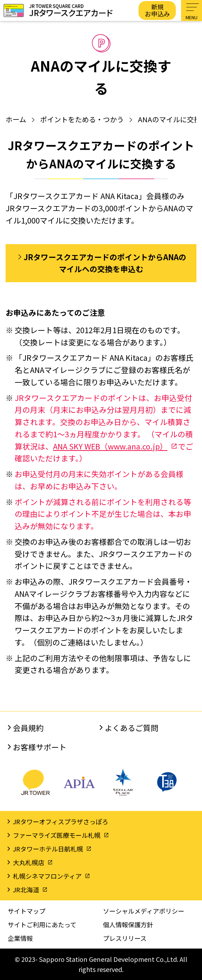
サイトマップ (27, 911)
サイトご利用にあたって (42, 924)
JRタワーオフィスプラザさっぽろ (61, 821)
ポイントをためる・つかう (82, 119)
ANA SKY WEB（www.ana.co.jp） (110, 446)
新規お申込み (157, 10)
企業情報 (20, 938)
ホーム (16, 119)
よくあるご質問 (132, 728)
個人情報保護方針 (128, 924)
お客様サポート (40, 747)
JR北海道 (26, 890)
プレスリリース (125, 938)
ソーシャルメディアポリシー (144, 911)
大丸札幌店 (29, 862)
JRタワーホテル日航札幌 (48, 849)
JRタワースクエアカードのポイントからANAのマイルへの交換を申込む (105, 263)
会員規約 (28, 728)
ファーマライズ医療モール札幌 (57, 835)
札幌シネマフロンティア (47, 876)
